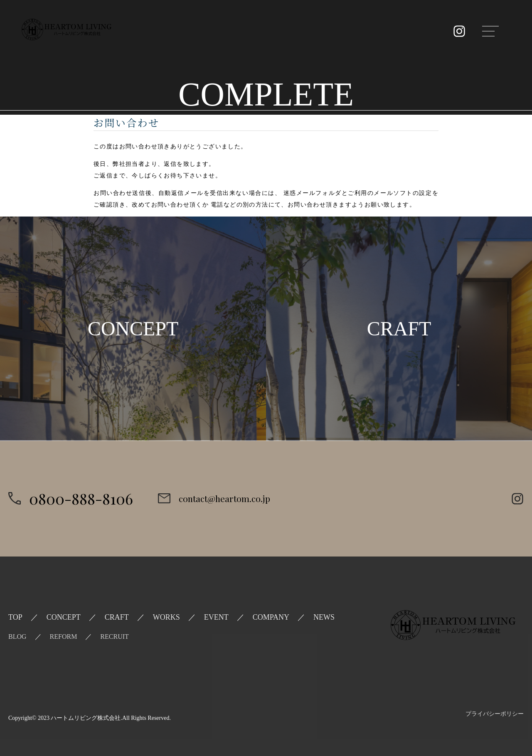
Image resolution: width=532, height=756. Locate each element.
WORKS (166, 617)
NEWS (324, 617)
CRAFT (117, 617)
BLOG (17, 637)
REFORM (64, 637)
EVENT (216, 617)
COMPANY (271, 617)
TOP (15, 617)
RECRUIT (114, 637)
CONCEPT (64, 617)
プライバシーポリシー (495, 714)
